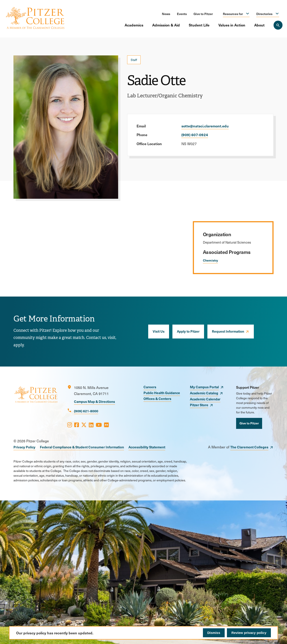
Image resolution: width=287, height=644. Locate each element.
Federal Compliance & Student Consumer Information (82, 447)
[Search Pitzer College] (278, 25)
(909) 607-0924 (195, 135)
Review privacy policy (249, 633)
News (166, 14)
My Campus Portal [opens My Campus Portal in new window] (204, 387)
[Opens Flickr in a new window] (106, 425)
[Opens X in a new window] (84, 425)
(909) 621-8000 (86, 411)
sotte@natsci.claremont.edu (205, 126)
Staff (134, 60)
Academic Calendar (205, 399)
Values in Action (232, 25)
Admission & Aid (166, 25)
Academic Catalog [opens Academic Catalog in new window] (204, 393)
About (259, 25)
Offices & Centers (157, 398)
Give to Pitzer (203, 14)
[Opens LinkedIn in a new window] (91, 425)
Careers (150, 387)
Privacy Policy (24, 447)
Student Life (199, 25)
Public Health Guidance (162, 393)
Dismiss (214, 633)
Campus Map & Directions (95, 401)
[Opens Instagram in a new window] (70, 425)
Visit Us (159, 331)
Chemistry (210, 260)
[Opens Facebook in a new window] (77, 425)
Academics (134, 25)
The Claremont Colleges (249, 447)
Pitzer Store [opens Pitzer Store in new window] (199, 405)
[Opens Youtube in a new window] (99, 425)
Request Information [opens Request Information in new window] (228, 331)
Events (182, 14)
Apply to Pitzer (188, 331)
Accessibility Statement (147, 447)
